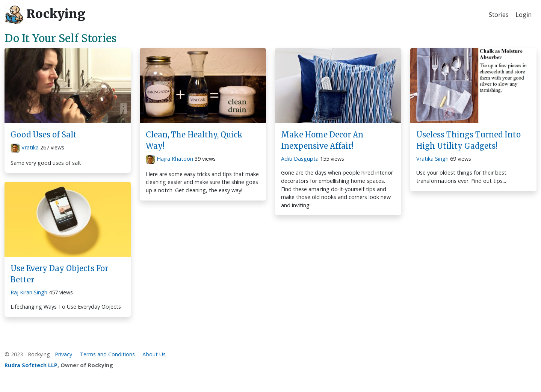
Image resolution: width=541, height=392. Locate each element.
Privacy (63, 354)
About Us (154, 354)
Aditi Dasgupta (300, 159)
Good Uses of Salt (44, 135)
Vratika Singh (432, 159)
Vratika (30, 147)
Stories (499, 15)
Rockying (45, 15)
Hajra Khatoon (175, 159)
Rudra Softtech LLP (31, 365)
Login (524, 15)
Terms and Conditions (107, 354)
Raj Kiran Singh (29, 292)
